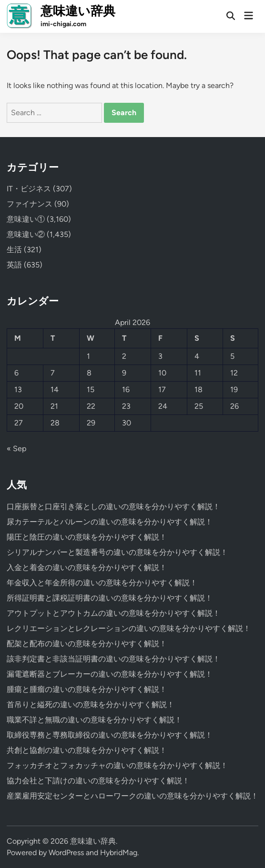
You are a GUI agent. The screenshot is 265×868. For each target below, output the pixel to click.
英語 (14, 265)
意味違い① (26, 219)
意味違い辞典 (78, 11)
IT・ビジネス (29, 189)
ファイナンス (30, 204)
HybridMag (119, 853)
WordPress (66, 853)
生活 (14, 250)
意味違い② (26, 234)
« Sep (16, 449)
